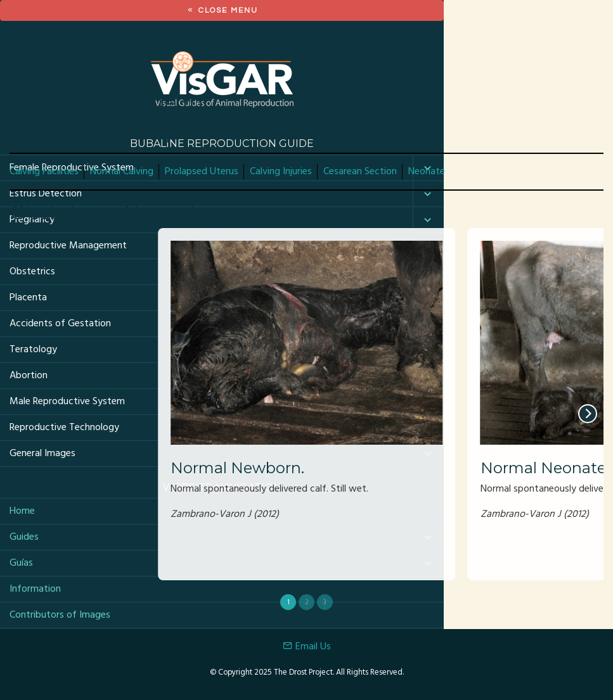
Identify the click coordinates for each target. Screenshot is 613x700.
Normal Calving (122, 172)
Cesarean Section (360, 172)
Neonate (427, 172)
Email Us (307, 647)
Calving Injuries (281, 172)
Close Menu (222, 10)
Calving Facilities (44, 172)
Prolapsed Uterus (202, 172)
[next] (588, 414)
